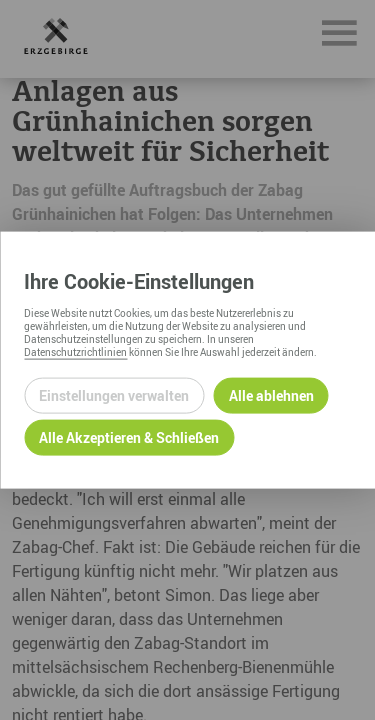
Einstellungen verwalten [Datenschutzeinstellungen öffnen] (114, 395)
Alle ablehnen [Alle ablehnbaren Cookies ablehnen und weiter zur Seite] (271, 395)
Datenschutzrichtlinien (75, 351)
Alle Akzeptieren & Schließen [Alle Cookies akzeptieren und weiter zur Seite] (129, 437)
